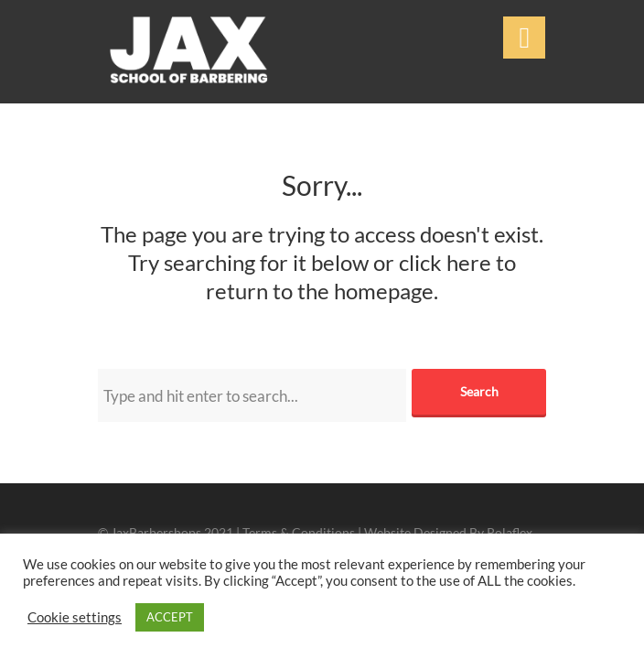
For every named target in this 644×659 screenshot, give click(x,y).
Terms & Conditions (299, 532)
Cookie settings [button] (75, 617)
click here (445, 262)
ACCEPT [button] (170, 617)
